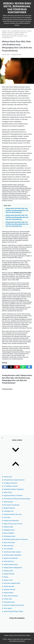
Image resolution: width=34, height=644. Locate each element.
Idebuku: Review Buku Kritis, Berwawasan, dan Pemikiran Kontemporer (17, 8)
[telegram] (29, 367)
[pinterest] (17, 367)
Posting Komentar (16, 55)
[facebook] (5, 367)
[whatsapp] (23, 367)
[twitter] (11, 367)
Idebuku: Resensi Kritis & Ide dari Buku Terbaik (17, 635)
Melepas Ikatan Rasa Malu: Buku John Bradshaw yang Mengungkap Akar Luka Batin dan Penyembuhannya (17, 210)
